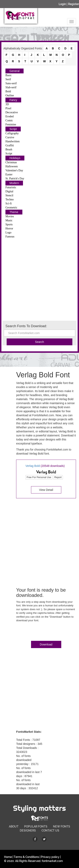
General (15, 71)
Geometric (11, 208)
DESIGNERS (28, 831)
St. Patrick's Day (15, 178)
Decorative (12, 112)
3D (7, 104)
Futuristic (11, 187)
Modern (14, 183)
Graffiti (10, 145)
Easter (9, 174)
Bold (8, 91)
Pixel (8, 108)
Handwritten (12, 141)
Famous (10, 237)
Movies (10, 216)
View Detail (46, 490)
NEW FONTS (62, 826)
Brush (9, 149)
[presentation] (47, 632)
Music (9, 220)
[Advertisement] (39, 279)
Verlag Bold (33, 466)
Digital (9, 191)
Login (62, 4)
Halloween (12, 166)
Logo (8, 233)
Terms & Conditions (26, 857)
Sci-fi (9, 203)
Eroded (9, 116)
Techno (10, 199)
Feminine (11, 124)
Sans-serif (11, 83)
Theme (14, 212)
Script (13, 129)
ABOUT (14, 826)
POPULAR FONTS (36, 826)
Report (58, 477)
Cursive (10, 137)
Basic (9, 75)
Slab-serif (11, 87)
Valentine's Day (14, 170)
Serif (8, 79)
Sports (9, 224)
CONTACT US (50, 831)
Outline (10, 95)
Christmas (11, 162)
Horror (9, 228)
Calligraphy (12, 133)
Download (46, 644)
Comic (9, 120)
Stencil (9, 195)
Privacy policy (50, 857)
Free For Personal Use (39, 477)
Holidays (15, 158)
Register (74, 4)
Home (8, 857)
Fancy (13, 100)
